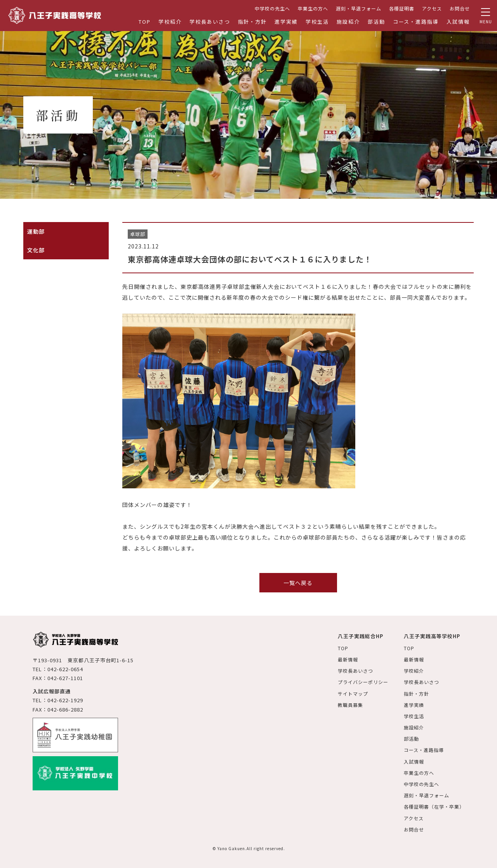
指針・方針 (253, 22)
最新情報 (348, 659)
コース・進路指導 (416, 22)
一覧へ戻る (298, 583)
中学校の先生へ (272, 8)
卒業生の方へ (313, 8)
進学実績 (286, 22)
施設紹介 (348, 22)
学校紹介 (170, 22)
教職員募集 (350, 705)
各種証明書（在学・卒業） (434, 806)
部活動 (376, 22)
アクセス (432, 8)
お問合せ (460, 8)
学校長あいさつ (210, 22)
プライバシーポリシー (363, 682)
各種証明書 (402, 8)
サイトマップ (353, 694)
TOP (145, 22)
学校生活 (317, 22)
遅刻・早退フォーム (359, 8)
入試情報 (458, 22)
